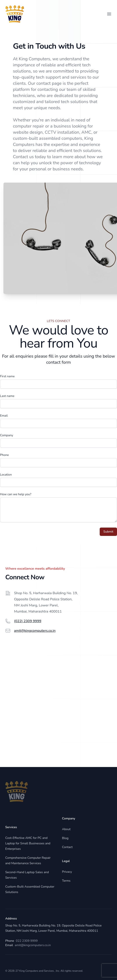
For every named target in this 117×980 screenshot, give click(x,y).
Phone (4, 455)
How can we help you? (16, 494)
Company (7, 435)
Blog (65, 838)
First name (7, 376)
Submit (108, 532)
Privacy (67, 872)
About (66, 829)
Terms (66, 881)
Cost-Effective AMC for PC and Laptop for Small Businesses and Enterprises (28, 843)
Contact (67, 847)
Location (6, 475)
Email (4, 416)
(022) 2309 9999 (28, 621)
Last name (7, 396)
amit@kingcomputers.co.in (35, 631)
